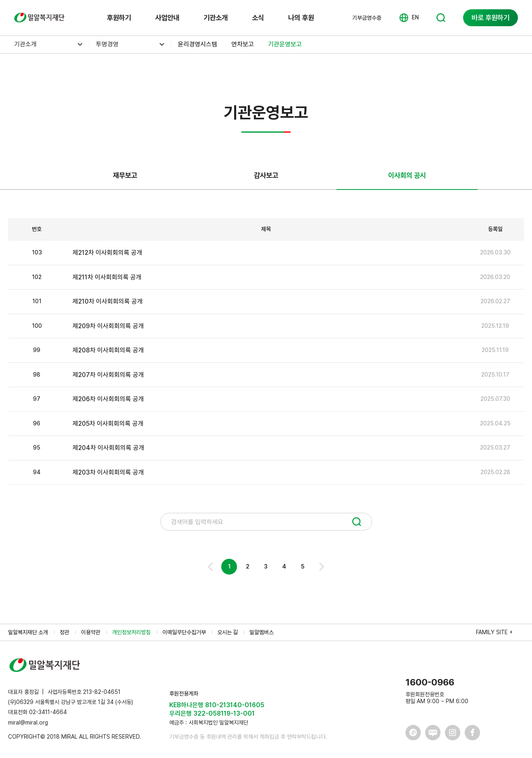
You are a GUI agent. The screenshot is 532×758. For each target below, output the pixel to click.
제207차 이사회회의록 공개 (108, 375)
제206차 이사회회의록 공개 (108, 399)
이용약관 (91, 632)
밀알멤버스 (262, 632)
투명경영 (107, 44)
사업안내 (167, 18)
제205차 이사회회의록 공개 (108, 424)
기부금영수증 (367, 18)
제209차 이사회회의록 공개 (108, 326)
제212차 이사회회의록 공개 (107, 253)
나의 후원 (301, 18)
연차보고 (243, 44)
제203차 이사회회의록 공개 (108, 472)
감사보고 (266, 175)
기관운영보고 (285, 44)
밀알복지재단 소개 (28, 632)
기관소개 (216, 18)
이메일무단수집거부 (184, 632)
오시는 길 (228, 632)
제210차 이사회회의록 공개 (108, 301)
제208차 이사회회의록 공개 (108, 350)
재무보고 (125, 175)
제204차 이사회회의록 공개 (108, 448)
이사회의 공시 (407, 175)
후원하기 (119, 18)
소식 (258, 18)
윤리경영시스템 (197, 44)
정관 (64, 632)
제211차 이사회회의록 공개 (107, 277)
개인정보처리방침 (131, 632)
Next (321, 567)
